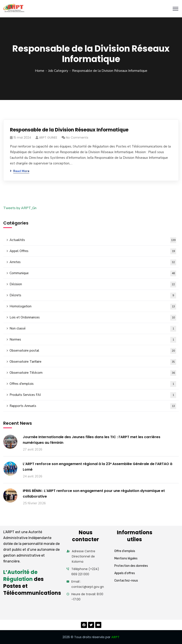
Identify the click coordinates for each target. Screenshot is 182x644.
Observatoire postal (93, 351)
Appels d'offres (125, 573)
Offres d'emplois (93, 384)
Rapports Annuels (93, 406)
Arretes (93, 262)
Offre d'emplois (125, 551)
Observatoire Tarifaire (93, 362)
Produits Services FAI (93, 395)
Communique (93, 273)
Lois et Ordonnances (93, 318)
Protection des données (131, 566)
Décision (93, 284)
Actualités (93, 240)
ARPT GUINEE (48, 138)
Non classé (93, 329)
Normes (93, 340)
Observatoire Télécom (93, 373)
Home (40, 71)
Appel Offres (93, 251)
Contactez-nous (126, 581)
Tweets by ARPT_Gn (20, 208)
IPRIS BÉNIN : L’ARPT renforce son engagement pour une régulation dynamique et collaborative (94, 494)
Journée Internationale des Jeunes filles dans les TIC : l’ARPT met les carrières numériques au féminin (92, 440)
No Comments (77, 138)
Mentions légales (126, 558)
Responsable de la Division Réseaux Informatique (69, 130)
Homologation (93, 307)
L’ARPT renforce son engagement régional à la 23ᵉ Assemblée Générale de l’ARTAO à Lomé (98, 467)
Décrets (93, 296)
